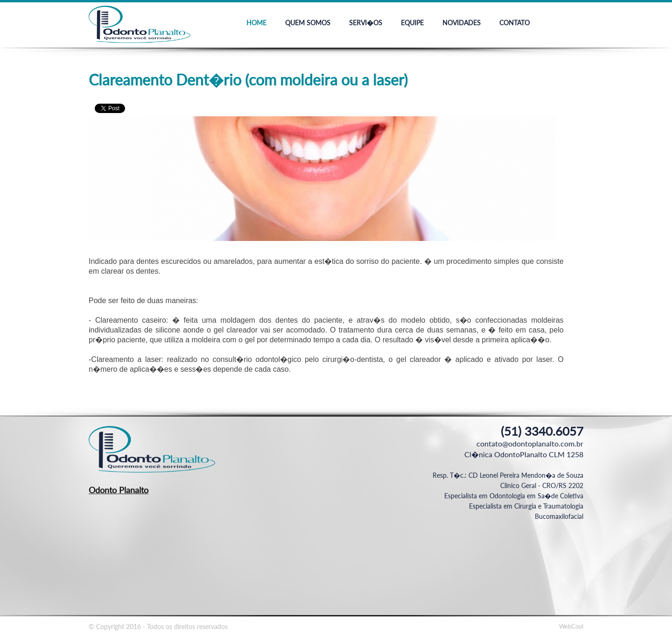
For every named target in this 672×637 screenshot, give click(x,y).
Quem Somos (308, 23)
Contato (514, 23)
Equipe (412, 23)
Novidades (462, 23)
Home (256, 23)
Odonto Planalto (119, 490)
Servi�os (366, 23)
